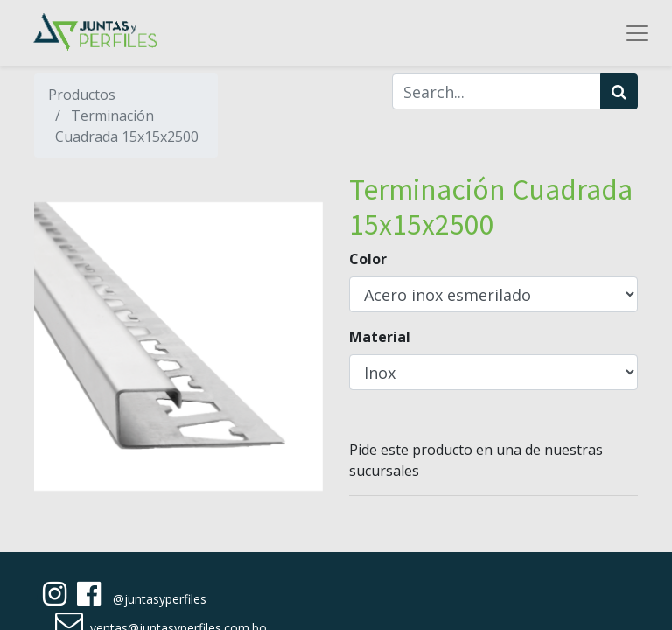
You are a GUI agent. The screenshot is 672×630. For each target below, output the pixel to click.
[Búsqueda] (619, 91)
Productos (82, 94)
